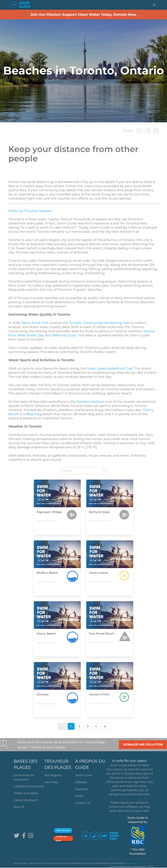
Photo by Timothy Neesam (30, 211)
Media (80, 796)
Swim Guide (84, 775)
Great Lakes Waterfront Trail (110, 368)
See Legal (131, 863)
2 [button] (79, 726)
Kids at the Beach (26, 800)
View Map (51, 782)
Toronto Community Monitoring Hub (99, 323)
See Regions (53, 775)
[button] (154, 5)
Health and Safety (26, 793)
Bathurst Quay (64, 335)
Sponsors (82, 789)
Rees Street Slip (30, 335)
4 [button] (96, 726)
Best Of (19, 807)
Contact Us (83, 803)
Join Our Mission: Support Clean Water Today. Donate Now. (84, 15)
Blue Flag (34, 414)
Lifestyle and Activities (29, 786)
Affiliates (81, 782)
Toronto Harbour (90, 402)
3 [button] (88, 726)
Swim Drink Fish (35, 323)
